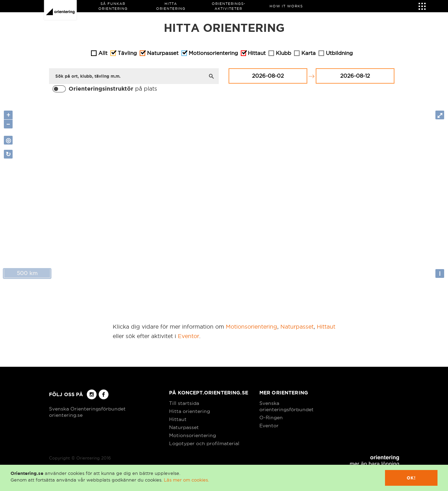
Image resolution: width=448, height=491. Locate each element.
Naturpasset (297, 327)
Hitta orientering (190, 411)
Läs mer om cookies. (186, 480)
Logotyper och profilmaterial (204, 443)
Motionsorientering (251, 327)
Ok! (411, 478)
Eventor (188, 336)
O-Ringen (271, 418)
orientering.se (66, 415)
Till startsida (184, 403)
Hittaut (326, 327)
